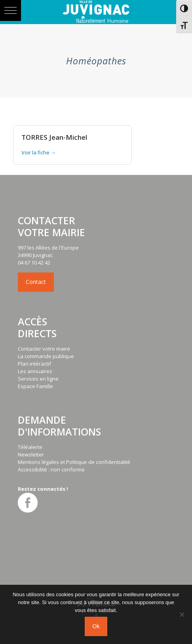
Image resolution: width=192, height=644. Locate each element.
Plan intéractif (34, 364)
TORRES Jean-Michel (54, 137)
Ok (96, 626)
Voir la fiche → (39, 152)
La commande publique (46, 356)
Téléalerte (30, 447)
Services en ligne (38, 379)
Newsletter (31, 454)
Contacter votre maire (44, 349)
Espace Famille (35, 386)
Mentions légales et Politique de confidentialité (74, 462)
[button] (10, 10)
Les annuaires (35, 371)
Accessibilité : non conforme (51, 469)
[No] (182, 614)
